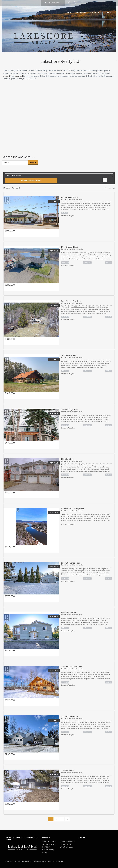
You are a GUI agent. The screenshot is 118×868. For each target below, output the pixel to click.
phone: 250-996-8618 (67, 841)
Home (69, 12)
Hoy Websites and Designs (54, 861)
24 (110, 188)
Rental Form (96, 12)
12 (105, 188)
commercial (7, 76)
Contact (109, 12)
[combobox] (59, 175)
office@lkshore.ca (66, 847)
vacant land (19, 76)
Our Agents (81, 12)
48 (114, 188)
